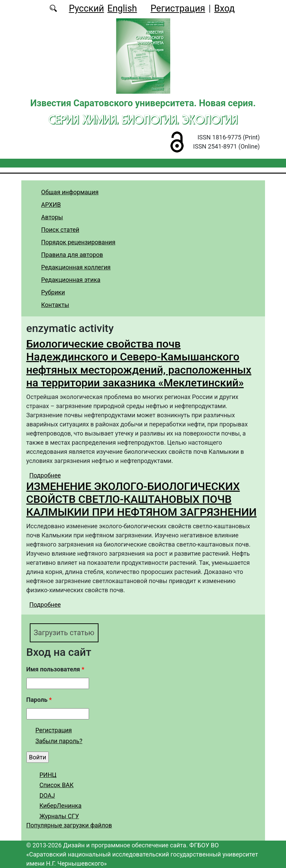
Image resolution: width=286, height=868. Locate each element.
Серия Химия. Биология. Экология (143, 119)
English (122, 8)
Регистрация (178, 8)
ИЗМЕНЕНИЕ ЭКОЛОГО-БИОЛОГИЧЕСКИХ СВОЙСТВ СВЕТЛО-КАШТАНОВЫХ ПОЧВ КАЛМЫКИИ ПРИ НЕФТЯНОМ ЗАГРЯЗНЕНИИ (142, 499)
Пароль (39, 700)
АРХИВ (51, 205)
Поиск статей (60, 230)
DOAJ (47, 795)
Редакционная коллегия (76, 267)
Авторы (52, 217)
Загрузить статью (64, 633)
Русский (86, 8)
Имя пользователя (56, 670)
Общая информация (70, 192)
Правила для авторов (72, 255)
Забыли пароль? (59, 741)
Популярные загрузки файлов (69, 825)
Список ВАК (57, 785)
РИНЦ (48, 775)
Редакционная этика (71, 280)
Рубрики (53, 292)
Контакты (55, 305)
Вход (225, 8)
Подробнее (45, 475)
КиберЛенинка (61, 806)
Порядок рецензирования (78, 242)
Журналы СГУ (59, 816)
